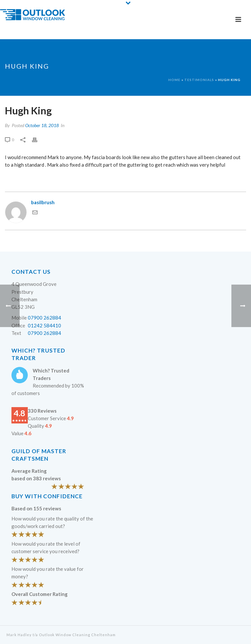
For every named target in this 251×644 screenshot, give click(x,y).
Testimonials (199, 80)
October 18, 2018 (42, 125)
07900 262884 (44, 318)
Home (174, 80)
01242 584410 (44, 325)
